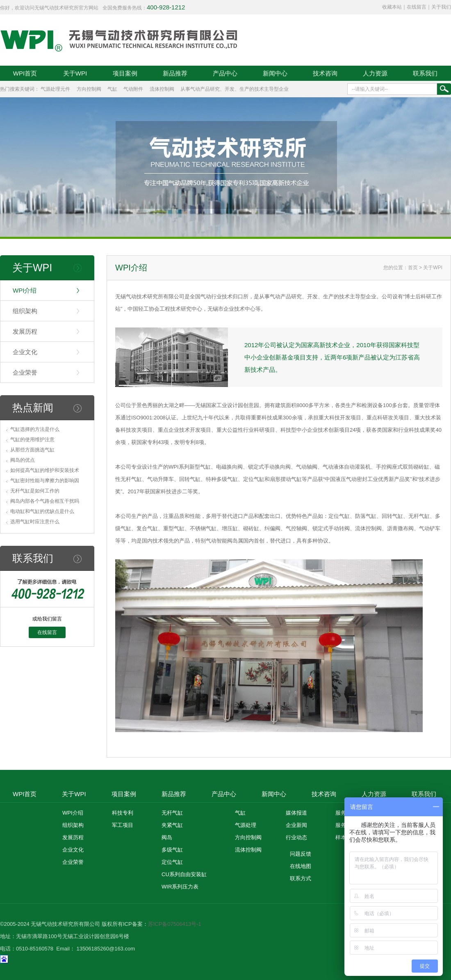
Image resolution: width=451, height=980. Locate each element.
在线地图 (301, 866)
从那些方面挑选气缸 (32, 450)
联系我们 (425, 73)
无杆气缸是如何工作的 (35, 491)
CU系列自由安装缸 (184, 874)
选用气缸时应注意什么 (35, 522)
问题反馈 (301, 854)
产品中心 (225, 73)
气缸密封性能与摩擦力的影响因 (45, 481)
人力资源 (375, 73)
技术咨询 (325, 73)
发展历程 (25, 331)
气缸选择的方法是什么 (35, 429)
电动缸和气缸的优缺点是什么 (42, 511)
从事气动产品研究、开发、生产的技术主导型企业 (235, 89)
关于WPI (75, 73)
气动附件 (133, 89)
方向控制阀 (89, 89)
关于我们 (441, 7)
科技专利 (123, 813)
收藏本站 (392, 7)
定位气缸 (172, 862)
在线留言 (417, 7)
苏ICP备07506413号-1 (175, 924)
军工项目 (123, 825)
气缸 (112, 89)
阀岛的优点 (23, 460)
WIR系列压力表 (180, 887)
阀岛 (167, 837)
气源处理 (246, 825)
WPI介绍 (25, 290)
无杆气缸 (172, 813)
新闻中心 (275, 73)
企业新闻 (296, 825)
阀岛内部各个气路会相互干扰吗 (45, 501)
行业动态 (296, 837)
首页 (413, 268)
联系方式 (301, 878)
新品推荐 (175, 73)
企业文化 (25, 352)
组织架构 (25, 311)
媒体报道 (296, 813)
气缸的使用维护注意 (32, 440)
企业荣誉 (25, 372)
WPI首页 (25, 73)
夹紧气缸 (172, 825)
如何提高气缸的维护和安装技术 (45, 470)
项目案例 (125, 73)
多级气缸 (172, 850)
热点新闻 (33, 408)
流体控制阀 (162, 89)
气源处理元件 (55, 89)
